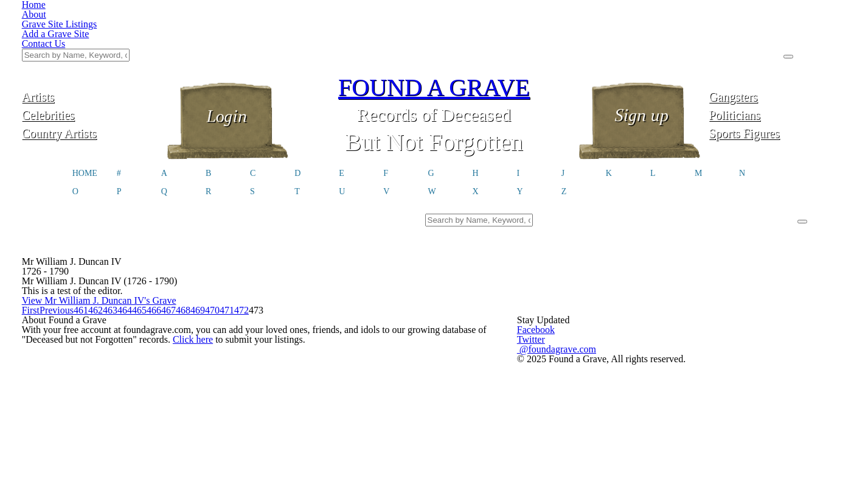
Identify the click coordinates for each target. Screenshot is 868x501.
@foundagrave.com (622, 379)
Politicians (777, 53)
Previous (243, 302)
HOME (85, 113)
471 (606, 302)
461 (286, 302)
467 (478, 302)
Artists (91, 35)
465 (414, 302)
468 (510, 302)
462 (317, 302)
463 (349, 302)
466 (446, 302)
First (200, 302)
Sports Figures (778, 72)
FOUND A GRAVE (434, 26)
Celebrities (90, 53)
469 (542, 302)
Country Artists (90, 72)
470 (574, 302)
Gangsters (778, 35)
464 (382, 302)
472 (638, 302)
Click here (202, 383)
